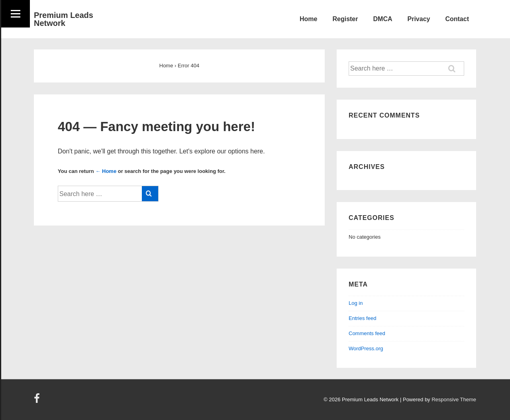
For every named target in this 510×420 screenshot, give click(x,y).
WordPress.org (366, 348)
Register (345, 19)
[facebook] (38, 401)
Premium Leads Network (64, 19)
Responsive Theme (454, 399)
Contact (457, 19)
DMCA (383, 19)
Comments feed (367, 333)
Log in (356, 303)
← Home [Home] (106, 171)
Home (308, 19)
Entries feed (362, 318)
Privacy (419, 19)
